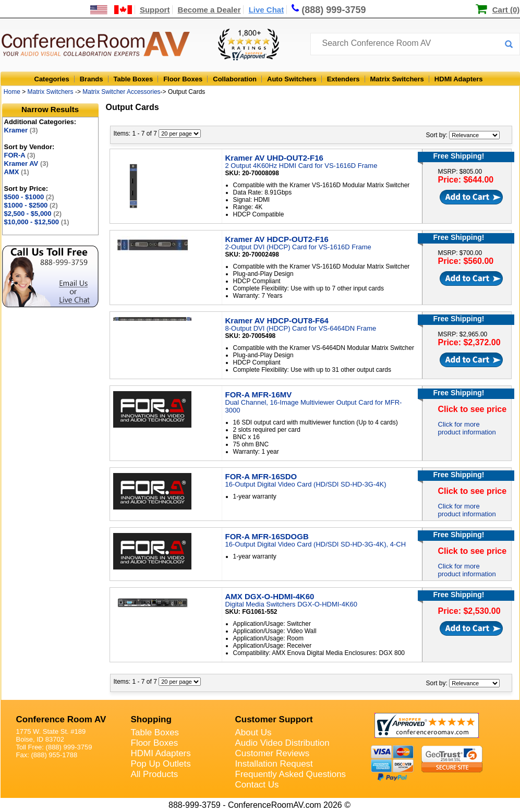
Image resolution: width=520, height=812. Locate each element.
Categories (52, 79)
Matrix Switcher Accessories (121, 92)
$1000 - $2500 (31, 205)
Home (12, 92)
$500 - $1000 (29, 197)
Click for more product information (467, 428)
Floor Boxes (183, 79)
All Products (155, 774)
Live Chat (267, 10)
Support (155, 10)
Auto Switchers (292, 79)
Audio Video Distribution (282, 743)
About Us (253, 732)
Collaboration (235, 79)
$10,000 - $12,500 (37, 222)
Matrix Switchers (397, 79)
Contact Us (257, 785)
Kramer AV (26, 163)
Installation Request (274, 764)
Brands (92, 79)
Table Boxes (134, 79)
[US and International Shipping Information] (111, 10)
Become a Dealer (209, 10)
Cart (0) (506, 10)
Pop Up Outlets (161, 764)
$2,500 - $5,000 (33, 214)
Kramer (21, 130)
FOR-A (20, 155)
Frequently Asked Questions (291, 774)
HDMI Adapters (459, 79)
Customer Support (274, 719)
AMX (17, 172)
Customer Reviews (273, 753)
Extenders (343, 79)
